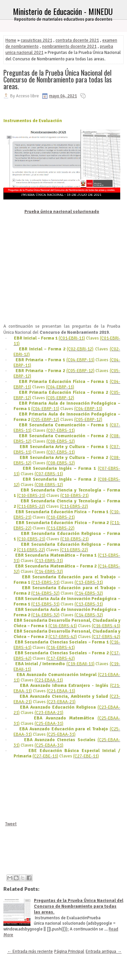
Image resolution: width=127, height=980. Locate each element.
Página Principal (69, 952)
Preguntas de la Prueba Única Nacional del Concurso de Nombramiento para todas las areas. (58, 79)
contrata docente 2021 (77, 40)
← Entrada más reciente (30, 952)
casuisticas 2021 (36, 40)
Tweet (11, 824)
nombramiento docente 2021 (69, 46)
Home (11, 40)
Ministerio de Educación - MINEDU (63, 11)
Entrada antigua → (104, 952)
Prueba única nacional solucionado (62, 212)
